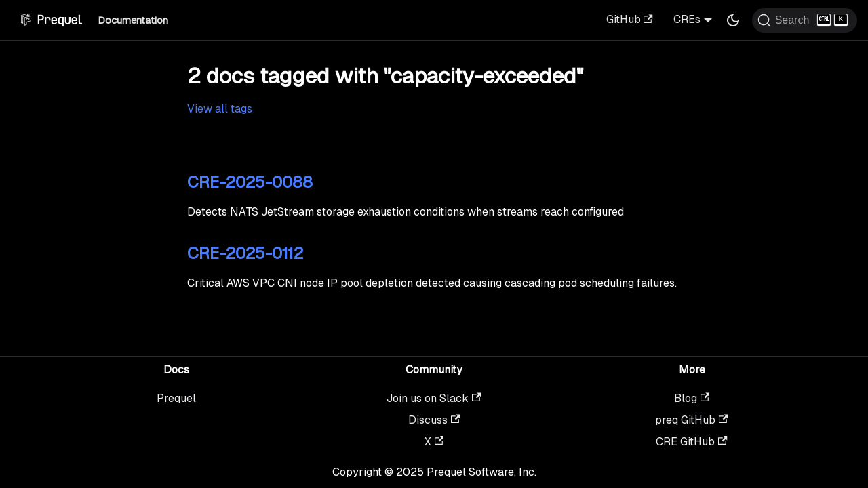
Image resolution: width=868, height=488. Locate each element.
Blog (692, 398)
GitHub (630, 19)
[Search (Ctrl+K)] (805, 20)
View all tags (220, 109)
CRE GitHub (691, 442)
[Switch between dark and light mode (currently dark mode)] (733, 20)
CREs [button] (687, 19)
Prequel (176, 398)
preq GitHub (691, 420)
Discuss (434, 420)
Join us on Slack (434, 398)
